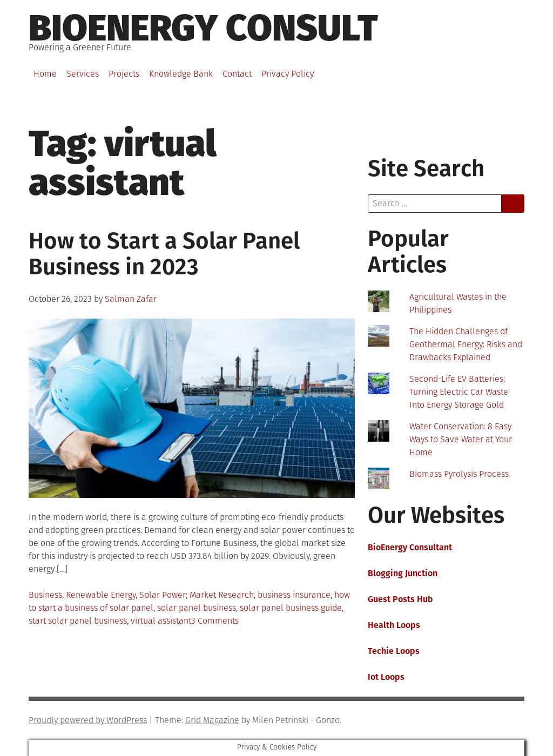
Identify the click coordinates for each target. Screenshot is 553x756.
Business (45, 595)
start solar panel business (78, 621)
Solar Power (163, 595)
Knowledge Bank (181, 74)
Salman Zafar (131, 299)
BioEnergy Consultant (410, 547)
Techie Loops (394, 651)
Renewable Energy (101, 595)
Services (83, 74)
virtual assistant (161, 621)
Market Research (222, 595)
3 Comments (215, 621)
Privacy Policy (288, 74)
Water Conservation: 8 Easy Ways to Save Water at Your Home (461, 439)
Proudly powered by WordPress (88, 720)
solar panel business (197, 608)
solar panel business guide (291, 608)
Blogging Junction (403, 573)
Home (45, 74)
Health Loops (394, 625)
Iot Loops (386, 677)
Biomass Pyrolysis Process (459, 474)
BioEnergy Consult (203, 28)
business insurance (294, 595)
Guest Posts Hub (400, 599)
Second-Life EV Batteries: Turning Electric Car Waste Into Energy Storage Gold (459, 392)
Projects (124, 74)
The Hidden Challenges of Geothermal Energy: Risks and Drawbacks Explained (466, 344)
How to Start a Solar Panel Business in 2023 (164, 254)
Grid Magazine (212, 720)
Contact (237, 74)
